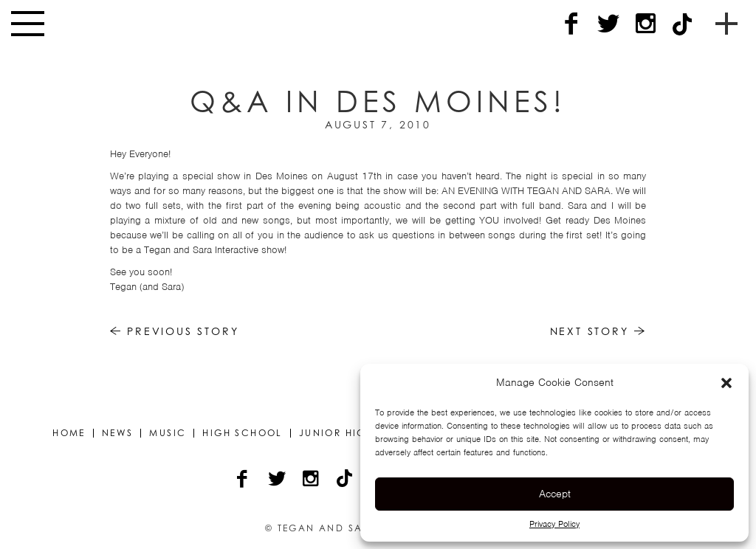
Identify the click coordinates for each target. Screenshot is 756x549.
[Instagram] (645, 24)
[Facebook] (571, 24)
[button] (726, 383)
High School (242, 433)
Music (168, 433)
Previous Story (175, 331)
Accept (555, 494)
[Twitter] (608, 24)
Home (69, 433)
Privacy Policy (554, 524)
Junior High (336, 433)
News (118, 433)
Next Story (598, 331)
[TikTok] (682, 24)
